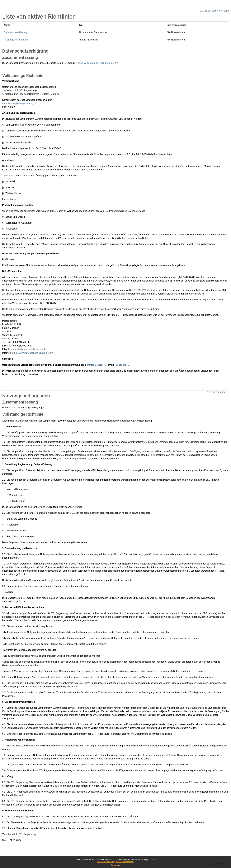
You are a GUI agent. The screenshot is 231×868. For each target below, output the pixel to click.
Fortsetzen (115, 865)
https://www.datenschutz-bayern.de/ (31, 353)
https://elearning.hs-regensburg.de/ (96, 63)
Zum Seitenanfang (217, 392)
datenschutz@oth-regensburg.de (19, 103)
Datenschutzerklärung (106, 862)
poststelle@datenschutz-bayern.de (28, 349)
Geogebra (121, 365)
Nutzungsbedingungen (125, 862)
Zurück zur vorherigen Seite (214, 11)
